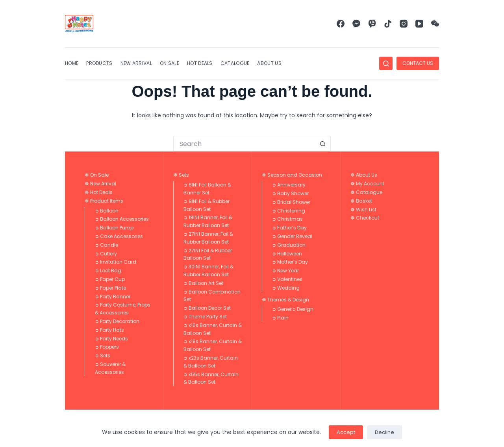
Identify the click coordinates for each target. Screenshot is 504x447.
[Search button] (323, 144)
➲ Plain (280, 318)
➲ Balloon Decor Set (207, 308)
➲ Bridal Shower (291, 202)
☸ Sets (181, 175)
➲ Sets (103, 356)
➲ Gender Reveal (292, 236)
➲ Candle (107, 245)
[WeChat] (435, 24)
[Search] (386, 63)
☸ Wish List (363, 210)
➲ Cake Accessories (119, 236)
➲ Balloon (107, 211)
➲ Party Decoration (117, 321)
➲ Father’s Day (289, 228)
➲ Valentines (287, 279)
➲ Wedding (286, 288)
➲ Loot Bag (108, 271)
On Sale (170, 63)
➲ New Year (285, 271)
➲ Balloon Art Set (203, 283)
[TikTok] (388, 24)
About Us (269, 63)
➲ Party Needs (111, 339)
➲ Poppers (107, 347)
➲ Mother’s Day (290, 262)
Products (99, 63)
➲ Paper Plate (110, 288)
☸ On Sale (97, 175)
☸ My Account (367, 184)
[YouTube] (419, 24)
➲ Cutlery (106, 254)
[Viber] (372, 24)
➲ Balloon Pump (114, 228)
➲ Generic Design (293, 309)
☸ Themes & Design (285, 300)
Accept (346, 432)
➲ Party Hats (109, 330)
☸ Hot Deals (99, 192)
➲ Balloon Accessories (122, 219)
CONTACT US (418, 63)
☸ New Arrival (100, 184)
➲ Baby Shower (290, 193)
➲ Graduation (289, 245)
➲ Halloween (287, 254)
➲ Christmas (287, 219)
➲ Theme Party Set (205, 317)
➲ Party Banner (113, 296)
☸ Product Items (104, 201)
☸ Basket (361, 201)
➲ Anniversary (289, 185)
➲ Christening (289, 211)
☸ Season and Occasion (292, 175)
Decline (384, 432)
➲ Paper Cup (110, 279)
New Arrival (136, 63)
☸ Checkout (365, 218)
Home (72, 63)
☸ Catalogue (366, 192)
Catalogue (235, 63)
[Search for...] (244, 144)
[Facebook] (341, 24)
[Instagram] (404, 24)
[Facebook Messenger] (356, 24)
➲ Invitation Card (116, 262)
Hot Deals (200, 63)
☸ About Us (364, 175)
